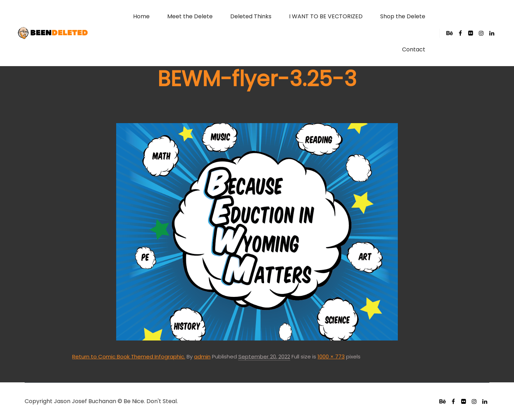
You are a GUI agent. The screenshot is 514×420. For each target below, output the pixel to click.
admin (202, 357)
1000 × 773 (331, 357)
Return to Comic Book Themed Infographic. (129, 357)
